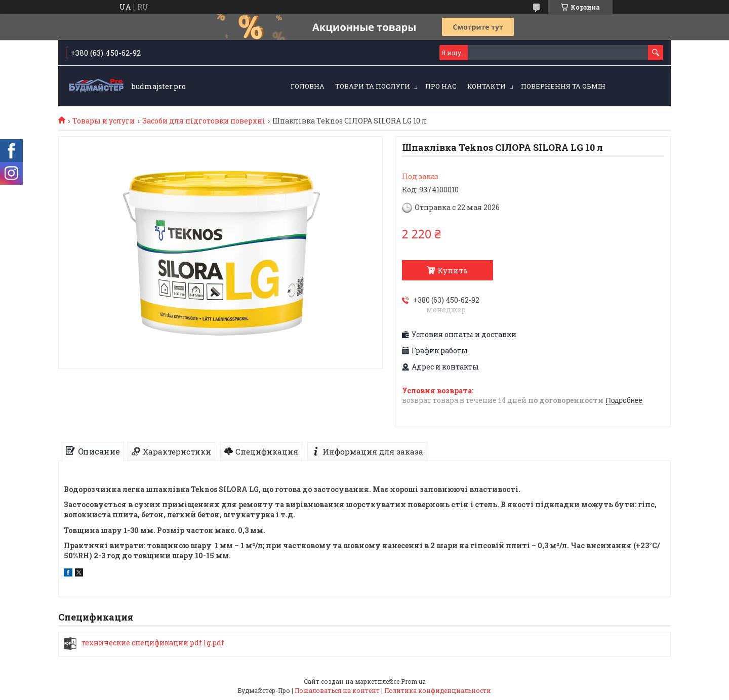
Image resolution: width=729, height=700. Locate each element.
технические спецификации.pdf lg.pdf (153, 643)
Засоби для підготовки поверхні (204, 121)
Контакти (487, 86)
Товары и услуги (104, 121)
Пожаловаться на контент (337, 690)
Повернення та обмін (563, 86)
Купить (453, 270)
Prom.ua (413, 681)
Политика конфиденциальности (438, 690)
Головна (308, 86)
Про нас (441, 86)
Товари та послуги (373, 86)
